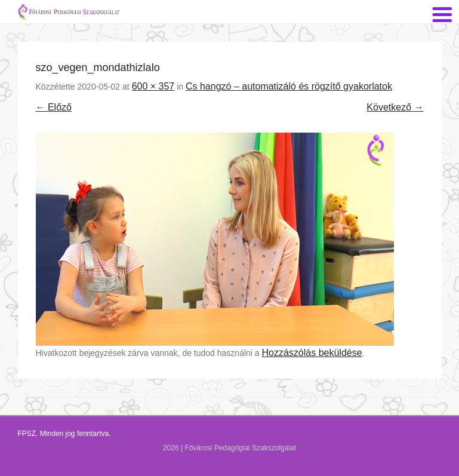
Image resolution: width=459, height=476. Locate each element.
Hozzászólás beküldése (312, 353)
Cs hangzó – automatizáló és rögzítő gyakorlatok (289, 86)
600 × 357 (153, 86)
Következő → (395, 107)
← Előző (54, 107)
